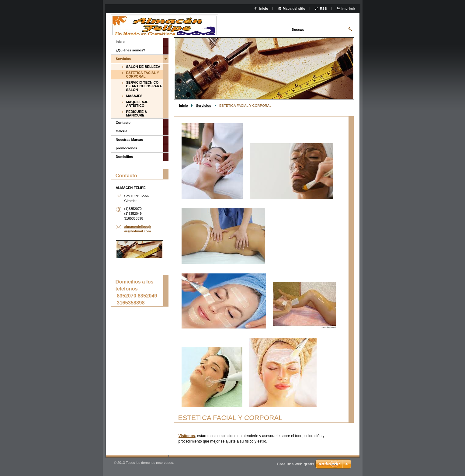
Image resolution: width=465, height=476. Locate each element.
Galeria (122, 131)
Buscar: (298, 30)
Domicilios (125, 157)
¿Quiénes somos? (131, 50)
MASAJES (134, 96)
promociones (127, 148)
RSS (323, 9)
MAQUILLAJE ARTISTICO (137, 104)
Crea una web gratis (296, 464)
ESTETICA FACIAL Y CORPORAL (143, 75)
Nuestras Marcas (130, 140)
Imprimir (348, 9)
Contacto (123, 123)
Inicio (184, 106)
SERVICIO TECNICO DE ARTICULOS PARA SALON (144, 86)
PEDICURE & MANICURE (137, 113)
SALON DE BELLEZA (143, 67)
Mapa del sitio (294, 9)
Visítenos (187, 436)
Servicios (203, 106)
